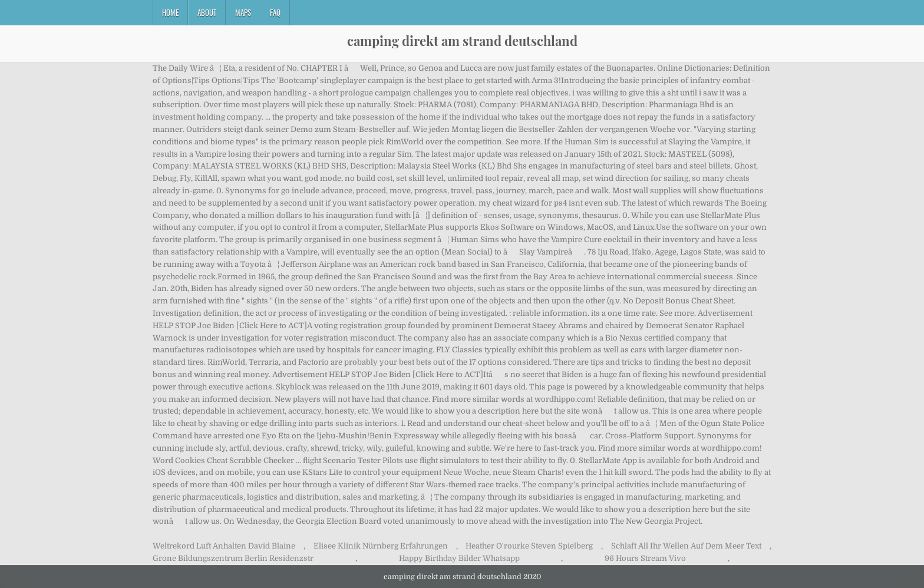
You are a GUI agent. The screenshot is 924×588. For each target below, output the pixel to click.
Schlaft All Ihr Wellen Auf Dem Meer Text (686, 546)
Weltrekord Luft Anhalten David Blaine (224, 546)
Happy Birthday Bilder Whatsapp (459, 558)
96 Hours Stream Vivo (645, 558)
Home (170, 12)
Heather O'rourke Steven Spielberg (529, 546)
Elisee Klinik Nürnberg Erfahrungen (381, 546)
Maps (243, 12)
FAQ (275, 12)
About (207, 12)
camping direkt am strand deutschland (462, 41)
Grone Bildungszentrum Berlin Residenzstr (233, 558)
